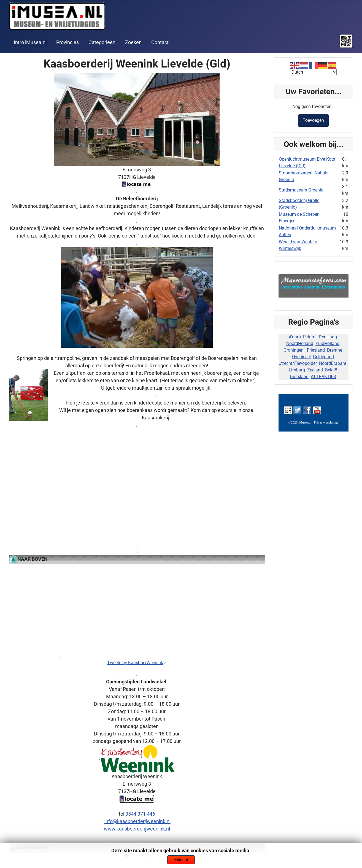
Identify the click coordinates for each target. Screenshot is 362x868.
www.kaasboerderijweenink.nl (137, 829)
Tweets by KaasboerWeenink (135, 663)
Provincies (67, 42)
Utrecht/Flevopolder (298, 363)
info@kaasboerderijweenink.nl (137, 821)
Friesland (316, 350)
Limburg (297, 370)
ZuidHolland (327, 343)
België (331, 370)
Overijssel (301, 357)
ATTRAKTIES (323, 377)
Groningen (294, 350)
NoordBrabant (333, 363)
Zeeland (315, 370)
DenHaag (328, 337)
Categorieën (102, 42)
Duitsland (299, 377)
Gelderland (323, 357)
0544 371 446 (140, 814)
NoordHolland (300, 343)
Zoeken (133, 42)
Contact (160, 42)
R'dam (309, 337)
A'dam (295, 337)
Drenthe (335, 350)
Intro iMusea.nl (30, 42)
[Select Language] (313, 72)
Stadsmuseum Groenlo (301, 190)
